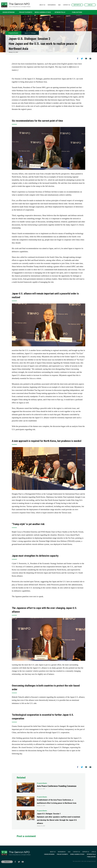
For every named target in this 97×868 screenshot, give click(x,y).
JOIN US (90, 5)
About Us (7, 862)
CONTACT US (67, 5)
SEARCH (88, 12)
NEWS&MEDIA (52, 5)
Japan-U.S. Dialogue (31, 33)
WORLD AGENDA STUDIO (43, 12)
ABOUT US (42, 5)
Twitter (82, 59)
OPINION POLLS (60, 12)
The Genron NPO (21, 5)
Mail (86, 59)
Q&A (59, 5)
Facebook (78, 59)
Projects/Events (14, 33)
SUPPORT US (77, 5)
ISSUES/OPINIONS (9, 12)
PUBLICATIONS (77, 12)
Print (90, 59)
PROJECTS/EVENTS (26, 12)
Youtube (23, 862)
